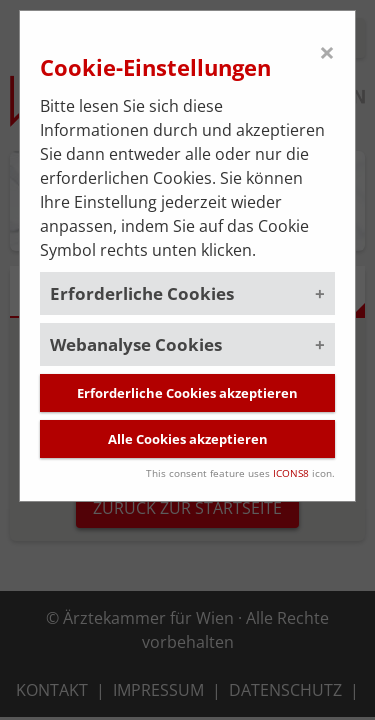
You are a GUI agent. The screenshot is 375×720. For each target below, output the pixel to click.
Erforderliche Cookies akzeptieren (187, 393)
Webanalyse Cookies (136, 344)
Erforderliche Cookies (142, 293)
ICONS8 (291, 473)
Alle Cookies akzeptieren (188, 439)
